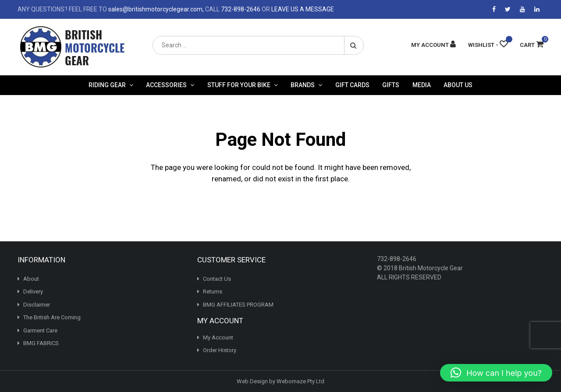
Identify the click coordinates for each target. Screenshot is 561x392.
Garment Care (40, 330)
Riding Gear (107, 85)
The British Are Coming (52, 317)
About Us (458, 85)
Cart (532, 45)
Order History (220, 350)
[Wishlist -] (488, 45)
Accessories (166, 85)
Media (422, 85)
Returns (213, 291)
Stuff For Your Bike (239, 85)
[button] (496, 373)
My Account (218, 337)
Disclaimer (37, 305)
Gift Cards (352, 85)
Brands (303, 85)
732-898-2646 (241, 9)
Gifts (391, 85)
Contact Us (217, 279)
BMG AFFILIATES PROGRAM (238, 305)
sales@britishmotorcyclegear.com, (156, 9)
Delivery (33, 291)
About (31, 279)
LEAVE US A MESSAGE (303, 9)
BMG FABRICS (41, 343)
